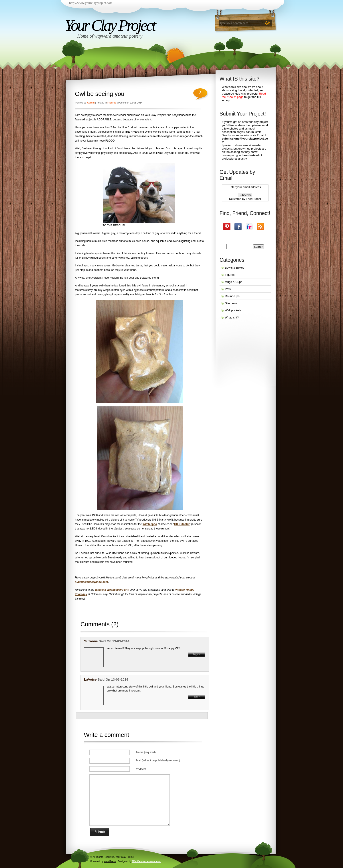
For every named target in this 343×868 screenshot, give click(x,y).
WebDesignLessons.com (147, 861)
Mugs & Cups (234, 282)
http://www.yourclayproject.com (91, 3)
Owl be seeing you (100, 94)
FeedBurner (254, 199)
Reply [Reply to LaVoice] (197, 697)
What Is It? (232, 317)
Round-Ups (232, 296)
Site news (231, 303)
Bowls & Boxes (235, 268)
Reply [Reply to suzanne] (197, 655)
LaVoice (90, 679)
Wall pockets (233, 310)
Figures (112, 103)
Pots (228, 289)
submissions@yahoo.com (91, 582)
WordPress (110, 861)
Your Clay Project (110, 25)
